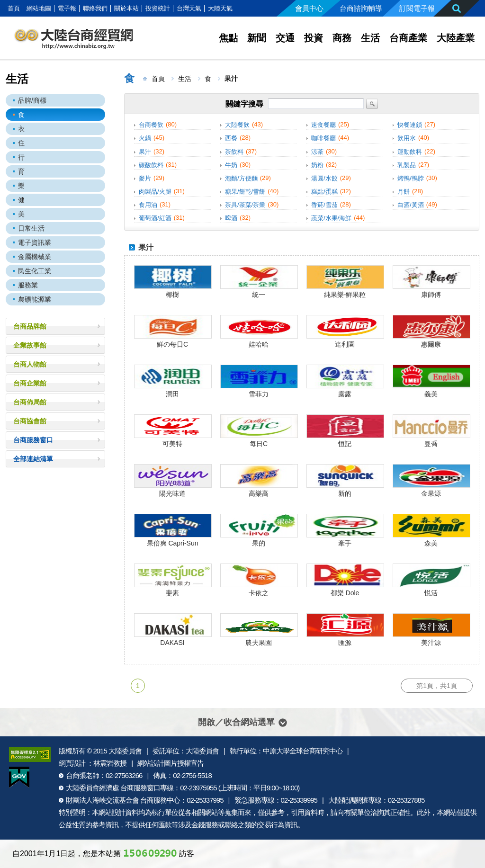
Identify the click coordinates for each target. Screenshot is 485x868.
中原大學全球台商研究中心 (303, 751)
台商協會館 (30, 421)
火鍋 (145, 139)
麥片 (145, 178)
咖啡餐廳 (323, 139)
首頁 (14, 8)
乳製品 (407, 165)
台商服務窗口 (33, 440)
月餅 (404, 192)
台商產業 (408, 38)
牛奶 (231, 165)
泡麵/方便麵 (241, 178)
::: (3, 8)
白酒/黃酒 (411, 205)
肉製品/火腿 (155, 192)
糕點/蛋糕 (324, 192)
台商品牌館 (30, 326)
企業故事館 (30, 345)
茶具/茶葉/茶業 (245, 205)
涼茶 (317, 152)
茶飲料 (234, 152)
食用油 (148, 205)
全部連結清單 (33, 459)
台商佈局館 (30, 402)
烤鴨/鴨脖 (411, 178)
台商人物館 (30, 364)
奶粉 (317, 165)
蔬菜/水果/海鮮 (331, 218)
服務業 (28, 285)
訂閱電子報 (417, 8)
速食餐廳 (323, 125)
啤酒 (231, 218)
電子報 (67, 8)
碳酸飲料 (151, 165)
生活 (370, 38)
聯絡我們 (95, 8)
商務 (342, 38)
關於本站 (126, 8)
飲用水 (407, 139)
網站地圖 (39, 8)
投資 (314, 38)
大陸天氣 (220, 8)
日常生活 (31, 228)
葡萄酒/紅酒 (155, 218)
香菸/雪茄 (324, 205)
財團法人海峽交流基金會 (102, 800)
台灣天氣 (189, 8)
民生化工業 (35, 271)
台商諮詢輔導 (361, 8)
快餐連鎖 (410, 125)
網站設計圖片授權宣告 (171, 763)
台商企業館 (30, 383)
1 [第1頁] (138, 686)
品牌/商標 (32, 100)
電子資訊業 (35, 242)
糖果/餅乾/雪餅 (245, 192)
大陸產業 (456, 38)
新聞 (257, 38)
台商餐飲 (151, 125)
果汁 (145, 152)
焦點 (228, 38)
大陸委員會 (125, 751)
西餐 (231, 139)
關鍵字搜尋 (244, 104)
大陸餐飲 (237, 125)
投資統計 (158, 8)
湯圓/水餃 (324, 178)
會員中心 (309, 8)
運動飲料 (410, 152)
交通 (285, 38)
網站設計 (112, 812)
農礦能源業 (35, 299)
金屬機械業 (35, 257)
